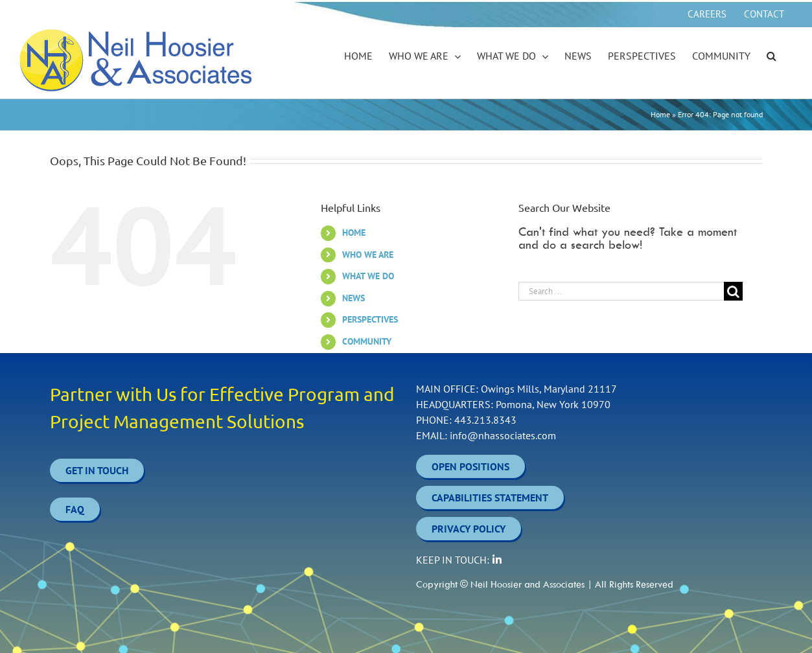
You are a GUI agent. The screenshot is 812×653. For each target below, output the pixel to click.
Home (660, 114)
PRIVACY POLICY (469, 529)
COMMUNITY (367, 341)
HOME (354, 233)
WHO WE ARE (368, 255)
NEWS (354, 298)
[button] (771, 56)
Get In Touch (97, 470)
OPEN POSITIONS (470, 466)
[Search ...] (621, 291)
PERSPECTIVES (370, 319)
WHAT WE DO (368, 276)
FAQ (75, 509)
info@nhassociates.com (503, 435)
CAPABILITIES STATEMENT (490, 498)
